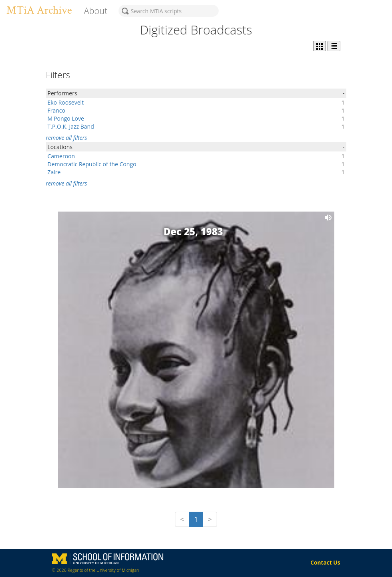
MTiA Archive (39, 10)
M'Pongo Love (66, 118)
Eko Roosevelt (66, 102)
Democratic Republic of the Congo (92, 164)
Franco (56, 110)
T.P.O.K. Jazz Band (71, 126)
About (95, 11)
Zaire (54, 172)
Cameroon (61, 156)
